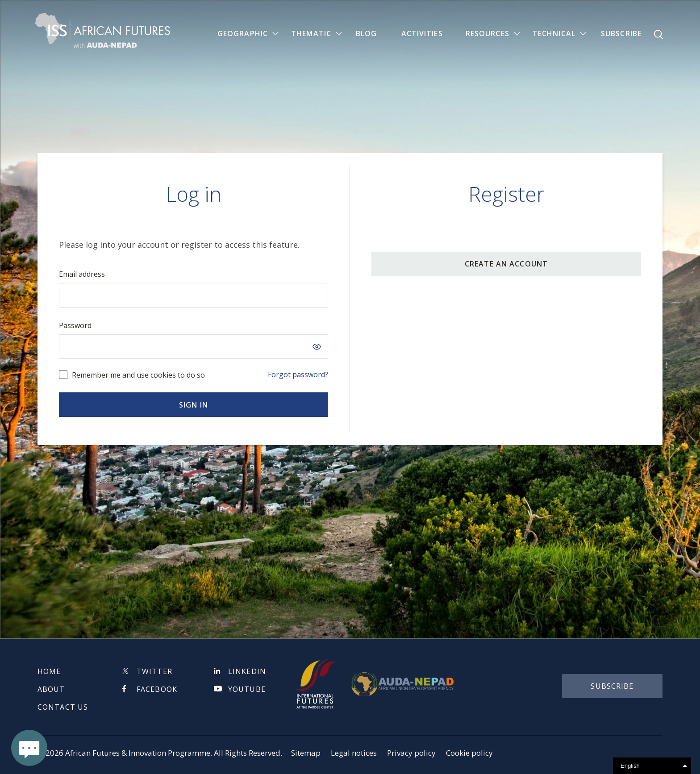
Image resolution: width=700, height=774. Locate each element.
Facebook (157, 689)
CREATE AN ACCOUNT (506, 264)
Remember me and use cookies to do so (138, 375)
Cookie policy (469, 753)
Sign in (194, 405)
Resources (487, 34)
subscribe (612, 686)
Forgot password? (298, 375)
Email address (82, 274)
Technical (554, 34)
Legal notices (354, 753)
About (51, 689)
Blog (366, 34)
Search (658, 35)
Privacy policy (411, 753)
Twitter (154, 671)
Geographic (243, 34)
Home (49, 671)
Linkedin (247, 671)
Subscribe (621, 34)
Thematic (311, 34)
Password (75, 325)
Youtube (247, 689)
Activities (422, 34)
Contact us (63, 707)
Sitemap (306, 753)
